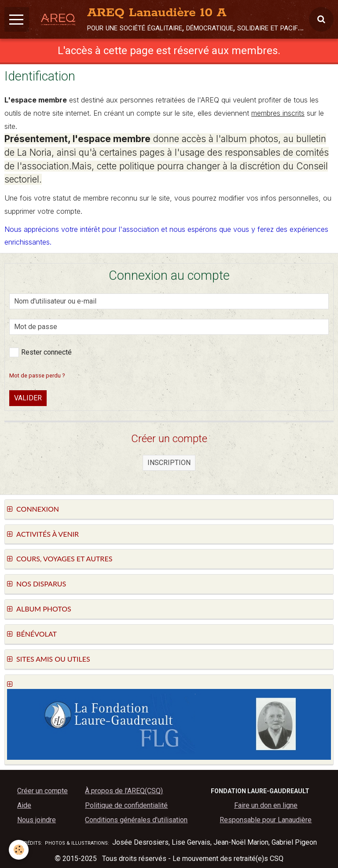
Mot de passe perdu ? (37, 375)
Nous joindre (37, 820)
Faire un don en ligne (266, 805)
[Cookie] (19, 850)
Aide (24, 805)
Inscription (169, 463)
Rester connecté (40, 352)
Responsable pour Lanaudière (266, 820)
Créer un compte (42, 791)
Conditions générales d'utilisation (136, 820)
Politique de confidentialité (126, 805)
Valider (28, 398)
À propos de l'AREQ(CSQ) (124, 791)
